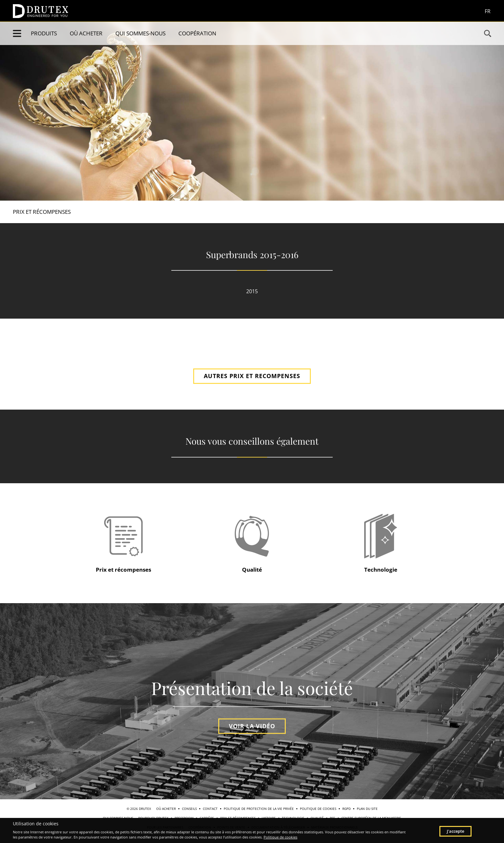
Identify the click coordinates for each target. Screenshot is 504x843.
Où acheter (86, 33)
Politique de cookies (318, 809)
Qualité (252, 570)
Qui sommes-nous (140, 33)
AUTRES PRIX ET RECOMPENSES (252, 376)
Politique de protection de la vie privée (259, 809)
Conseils (189, 809)
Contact (210, 809)
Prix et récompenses (42, 212)
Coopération (197, 33)
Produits (44, 33)
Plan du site (367, 809)
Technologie (381, 570)
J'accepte (455, 831)
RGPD (346, 809)
